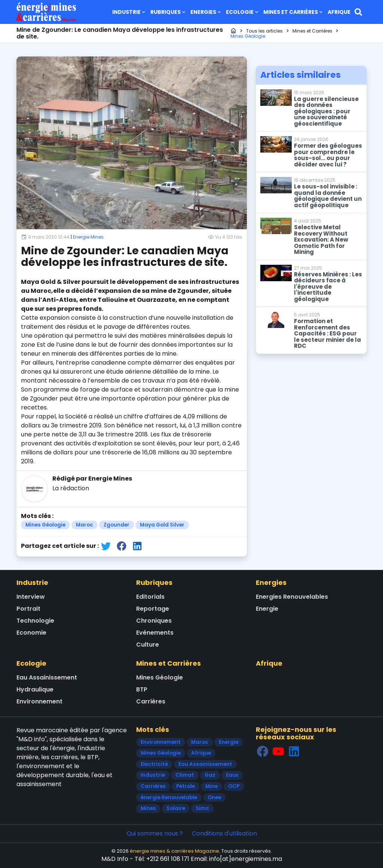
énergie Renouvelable (169, 798)
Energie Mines (88, 237)
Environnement (39, 701)
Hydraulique (35, 689)
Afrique (339, 12)
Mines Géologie (45, 525)
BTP (142, 689)
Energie (267, 609)
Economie (31, 633)
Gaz (210, 775)
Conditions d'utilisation (224, 833)
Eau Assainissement (47, 677)
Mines (148, 808)
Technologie (35, 621)
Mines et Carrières (294, 12)
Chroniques (154, 621)
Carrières (151, 701)
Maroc (85, 525)
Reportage (153, 609)
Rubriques (168, 12)
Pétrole (186, 786)
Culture (148, 645)
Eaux (232, 775)
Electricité (154, 764)
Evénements (155, 633)
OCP (234, 786)
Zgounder (117, 525)
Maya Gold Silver (162, 525)
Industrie (129, 12)
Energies (206, 12)
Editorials (150, 597)
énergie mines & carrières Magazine (174, 851)
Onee (214, 798)
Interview (31, 597)
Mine (212, 786)
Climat (185, 775)
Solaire (176, 808)
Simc (202, 808)
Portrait (28, 609)
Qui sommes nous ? (155, 833)
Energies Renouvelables (292, 597)
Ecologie (243, 12)
